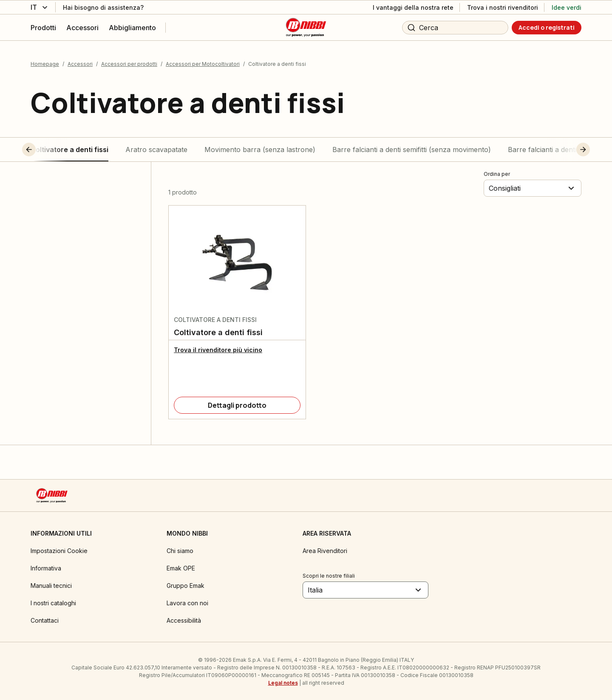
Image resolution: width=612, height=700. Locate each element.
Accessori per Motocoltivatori (203, 63)
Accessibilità (184, 620)
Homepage (45, 63)
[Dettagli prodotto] (237, 404)
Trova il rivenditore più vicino (218, 349)
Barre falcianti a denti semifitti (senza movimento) (412, 149)
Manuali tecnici (51, 585)
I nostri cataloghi (53, 602)
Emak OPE (181, 567)
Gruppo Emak (186, 585)
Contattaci (45, 620)
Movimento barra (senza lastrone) (260, 149)
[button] (45, 149)
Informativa (46, 567)
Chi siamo (180, 550)
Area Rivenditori (325, 550)
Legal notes (283, 682)
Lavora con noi (187, 602)
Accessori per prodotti (129, 63)
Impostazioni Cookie (59, 550)
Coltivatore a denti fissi (69, 149)
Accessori (80, 63)
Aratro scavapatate (156, 149)
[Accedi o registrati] (547, 28)
